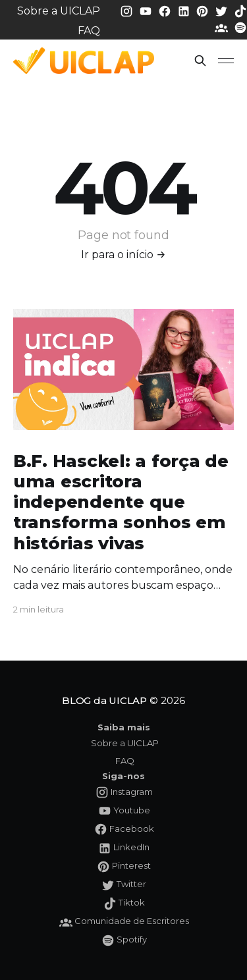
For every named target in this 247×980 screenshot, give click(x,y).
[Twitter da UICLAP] (223, 10)
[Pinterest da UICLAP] (204, 10)
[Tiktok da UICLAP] (240, 10)
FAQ (89, 31)
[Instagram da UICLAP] (128, 10)
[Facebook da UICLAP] (166, 10)
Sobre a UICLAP (59, 11)
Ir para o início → (123, 255)
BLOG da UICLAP (104, 700)
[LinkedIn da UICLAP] (185, 10)
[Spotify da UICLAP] (240, 27)
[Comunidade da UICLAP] (223, 27)
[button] (200, 61)
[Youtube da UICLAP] (147, 10)
